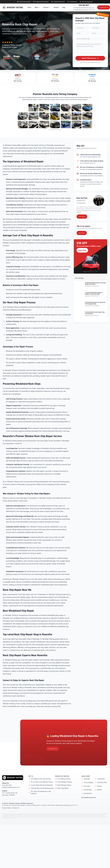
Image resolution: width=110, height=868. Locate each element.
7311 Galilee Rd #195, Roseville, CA (84, 8)
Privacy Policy (7, 816)
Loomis (101, 822)
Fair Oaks (87, 794)
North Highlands (19, 823)
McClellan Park (49, 824)
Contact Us (16, 816)
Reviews (56, 7)
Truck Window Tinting (65, 790)
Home (29, 7)
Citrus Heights (89, 790)
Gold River (88, 822)
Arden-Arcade (37, 822)
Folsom (99, 794)
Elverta (66, 822)
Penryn (30, 823)
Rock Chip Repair (63, 796)
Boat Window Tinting (64, 793)
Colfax (57, 822)
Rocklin (99, 797)
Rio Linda (47, 823)
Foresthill (84, 822)
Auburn (42, 822)
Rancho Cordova (42, 823)
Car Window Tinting (64, 786)
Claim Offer (82, 258)
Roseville (23, 822)
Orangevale (25, 823)
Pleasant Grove (35, 823)
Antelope (87, 786)
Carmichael (101, 786)
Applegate (32, 822)
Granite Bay (88, 797)
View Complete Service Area (89, 805)
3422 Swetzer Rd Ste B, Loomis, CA (84, 10)
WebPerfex (75, 813)
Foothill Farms (79, 822)
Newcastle (13, 823)
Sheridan (60, 823)
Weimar (64, 823)
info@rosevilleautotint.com (11, 795)
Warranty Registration (87, 2)
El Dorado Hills (102, 790)
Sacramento (88, 801)
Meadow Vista (8, 823)
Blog (64, 7)
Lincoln (98, 822)
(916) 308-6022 (84, 5)
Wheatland (68, 823)
